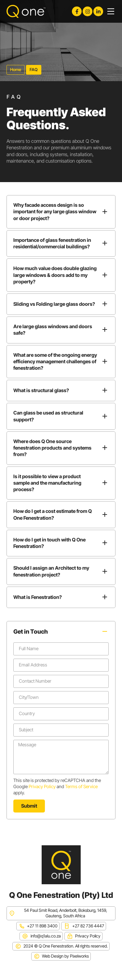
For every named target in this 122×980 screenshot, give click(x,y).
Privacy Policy (42, 786)
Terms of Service (81, 786)
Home (16, 69)
